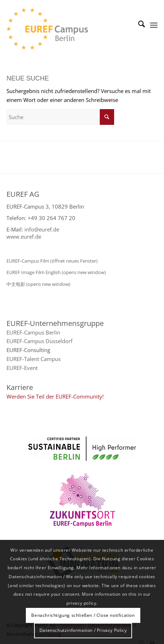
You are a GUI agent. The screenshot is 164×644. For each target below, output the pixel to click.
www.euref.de (24, 236)
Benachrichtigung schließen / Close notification (83, 615)
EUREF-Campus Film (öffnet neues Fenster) (52, 261)
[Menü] (154, 25)
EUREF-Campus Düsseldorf (39, 341)
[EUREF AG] (67, 29)
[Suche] (138, 25)
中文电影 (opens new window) (38, 284)
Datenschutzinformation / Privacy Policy (83, 630)
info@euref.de (42, 229)
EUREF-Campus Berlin (33, 332)
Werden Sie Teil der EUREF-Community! (55, 396)
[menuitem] (138, 25)
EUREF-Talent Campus (34, 359)
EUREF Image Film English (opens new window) (56, 272)
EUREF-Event (22, 368)
